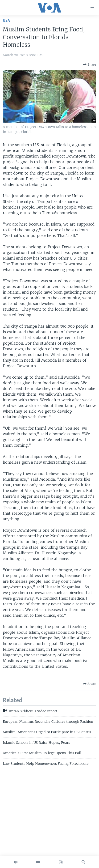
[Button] (89, 64)
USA (6, 21)
